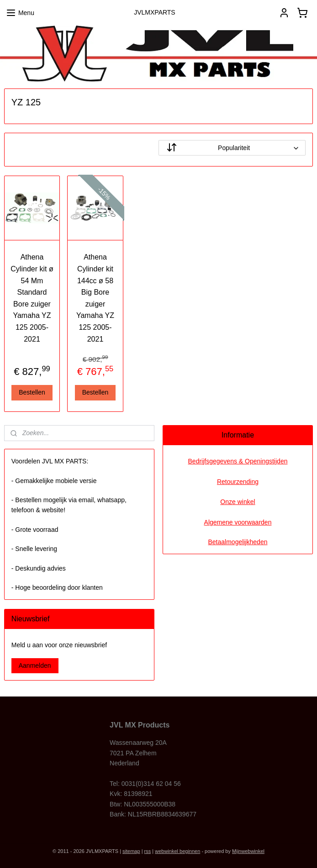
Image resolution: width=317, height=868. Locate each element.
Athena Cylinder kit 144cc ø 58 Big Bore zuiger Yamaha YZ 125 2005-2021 (95, 298)
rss (148, 851)
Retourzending (238, 482)
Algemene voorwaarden (238, 522)
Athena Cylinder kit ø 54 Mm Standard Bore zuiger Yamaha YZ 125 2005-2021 (32, 298)
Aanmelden (35, 665)
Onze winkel (238, 502)
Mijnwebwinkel (248, 851)
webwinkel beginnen (177, 851)
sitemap (131, 851)
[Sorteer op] (232, 148)
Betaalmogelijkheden (238, 542)
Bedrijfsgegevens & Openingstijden (238, 461)
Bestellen (32, 392)
